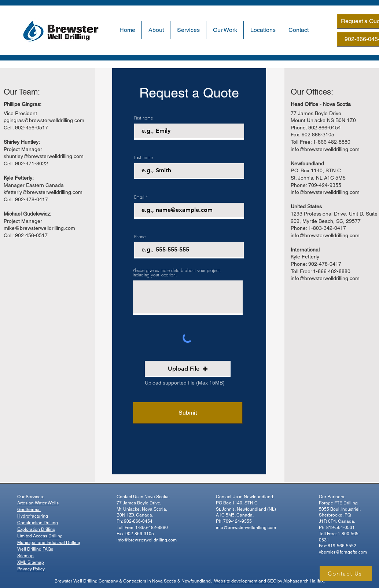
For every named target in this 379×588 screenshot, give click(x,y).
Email (139, 197)
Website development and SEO (245, 581)
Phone (140, 237)
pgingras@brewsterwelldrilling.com (44, 120)
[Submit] (188, 413)
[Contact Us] (346, 573)
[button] (156, 30)
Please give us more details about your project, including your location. (177, 273)
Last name (143, 158)
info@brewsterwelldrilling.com (325, 149)
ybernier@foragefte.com (343, 552)
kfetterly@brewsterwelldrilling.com (43, 192)
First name (143, 118)
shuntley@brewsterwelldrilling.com (44, 156)
